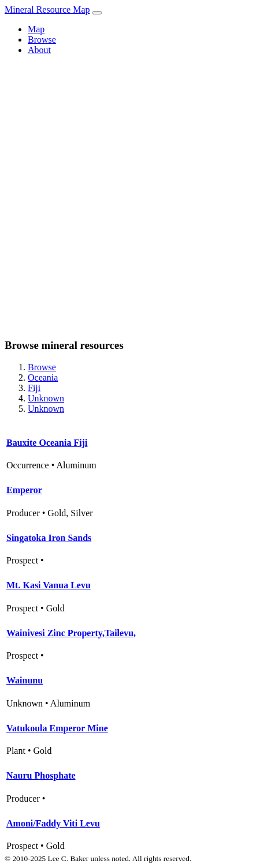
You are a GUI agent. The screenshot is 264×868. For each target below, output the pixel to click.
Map (36, 29)
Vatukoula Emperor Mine (57, 728)
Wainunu (25, 680)
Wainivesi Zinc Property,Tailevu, (71, 633)
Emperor (24, 490)
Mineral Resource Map (47, 10)
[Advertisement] (132, 196)
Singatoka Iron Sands (49, 538)
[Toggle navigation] (97, 13)
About (39, 50)
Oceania (43, 377)
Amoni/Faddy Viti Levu (53, 823)
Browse (42, 40)
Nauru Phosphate (41, 775)
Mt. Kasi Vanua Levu (49, 585)
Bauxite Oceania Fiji (47, 443)
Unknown (46, 398)
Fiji (34, 388)
